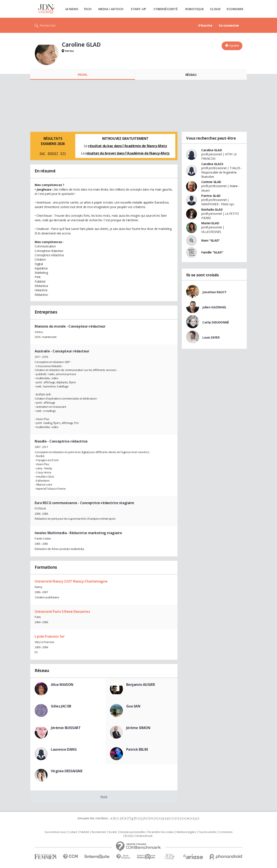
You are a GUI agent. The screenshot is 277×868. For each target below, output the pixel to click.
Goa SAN (133, 706)
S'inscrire (205, 25)
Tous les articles (207, 832)
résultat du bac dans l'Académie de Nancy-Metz (127, 146)
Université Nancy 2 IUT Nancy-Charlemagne (71, 581)
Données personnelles (132, 832)
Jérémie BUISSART (66, 728)
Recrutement (99, 832)
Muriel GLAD (210, 223)
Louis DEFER (211, 337)
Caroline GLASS (212, 164)
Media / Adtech (111, 9)
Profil (83, 75)
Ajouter (234, 45)
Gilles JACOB (61, 706)
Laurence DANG (64, 749)
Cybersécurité (166, 9)
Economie (235, 9)
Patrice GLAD (211, 196)
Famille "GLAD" (212, 252)
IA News (72, 9)
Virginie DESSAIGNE (67, 771)
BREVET (53, 153)
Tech (88, 9)
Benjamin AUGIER (141, 685)
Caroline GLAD (212, 150)
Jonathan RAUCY (214, 292)
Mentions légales (186, 832)
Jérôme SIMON (138, 728)
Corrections (225, 832)
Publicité (84, 832)
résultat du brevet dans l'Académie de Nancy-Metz (128, 153)
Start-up (138, 9)
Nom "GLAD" (211, 240)
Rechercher (48, 25)
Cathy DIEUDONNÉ (216, 322)
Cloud (215, 9)
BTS (63, 153)
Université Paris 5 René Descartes (62, 612)
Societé (113, 832)
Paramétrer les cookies (161, 832)
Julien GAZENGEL (214, 307)
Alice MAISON (62, 685)
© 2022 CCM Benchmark (139, 836)
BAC (43, 153)
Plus (104, 797)
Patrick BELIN (137, 749)
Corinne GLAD (211, 182)
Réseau (191, 75)
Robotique (194, 9)
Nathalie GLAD (212, 209)
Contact (72, 832)
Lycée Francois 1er (50, 636)
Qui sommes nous (55, 832)
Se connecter (229, 25)
